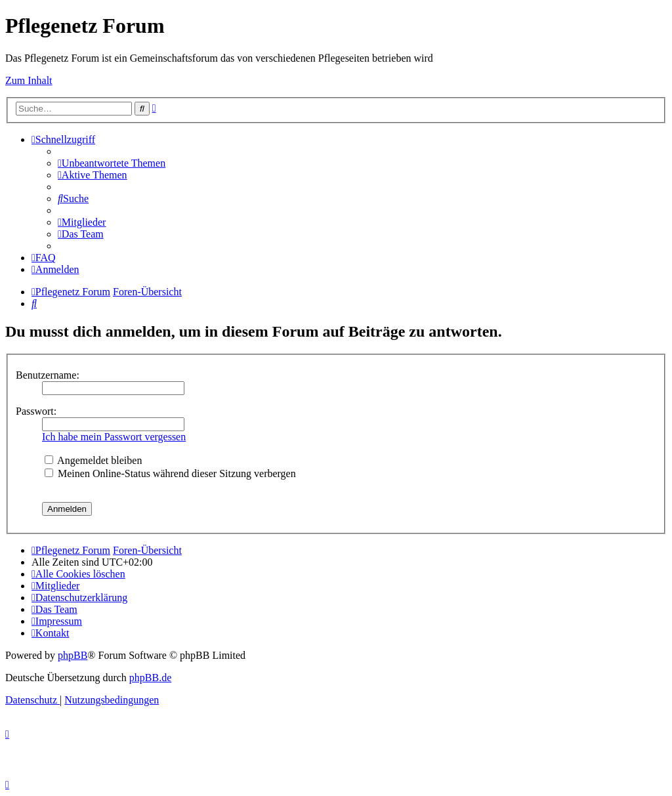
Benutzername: (48, 375)
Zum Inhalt (29, 80)
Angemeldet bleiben (93, 460)
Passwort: (36, 411)
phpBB (73, 655)
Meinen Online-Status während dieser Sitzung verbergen (170, 473)
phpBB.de (150, 678)
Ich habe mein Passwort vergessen (114, 437)
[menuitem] (112, 163)
